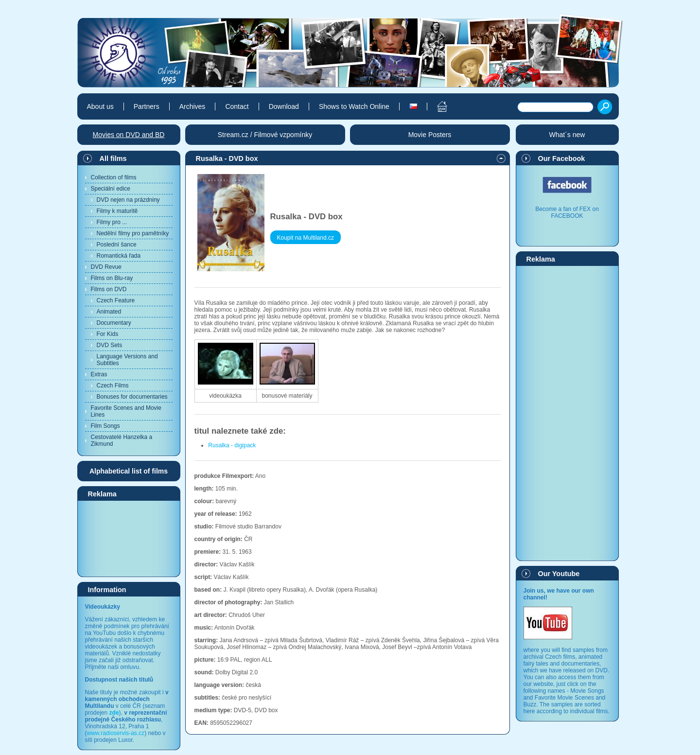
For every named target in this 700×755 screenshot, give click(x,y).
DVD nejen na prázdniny (128, 200)
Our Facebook (562, 158)
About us (100, 106)
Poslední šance (117, 245)
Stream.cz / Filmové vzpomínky (265, 135)
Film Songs (105, 426)
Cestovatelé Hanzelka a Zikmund (122, 440)
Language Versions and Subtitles (127, 360)
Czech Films (113, 386)
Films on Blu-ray (112, 278)
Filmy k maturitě (117, 211)
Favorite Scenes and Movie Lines (126, 411)
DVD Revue (106, 267)
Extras (99, 374)
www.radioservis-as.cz (116, 733)
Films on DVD (109, 289)
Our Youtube (559, 574)
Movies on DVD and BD (129, 135)
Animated (109, 312)
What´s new (567, 135)
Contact (237, 106)
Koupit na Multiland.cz (306, 238)
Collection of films (114, 177)
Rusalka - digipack (232, 445)
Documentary (114, 323)
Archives (192, 106)
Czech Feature (116, 300)
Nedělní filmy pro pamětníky (133, 233)
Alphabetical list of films (129, 471)
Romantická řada (119, 256)
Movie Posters (430, 135)
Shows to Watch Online (354, 106)
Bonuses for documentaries (132, 397)
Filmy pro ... (112, 222)
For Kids (108, 334)
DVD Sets (110, 345)
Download (284, 106)
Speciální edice (111, 189)
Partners (147, 106)
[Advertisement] (129, 538)
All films (113, 158)
